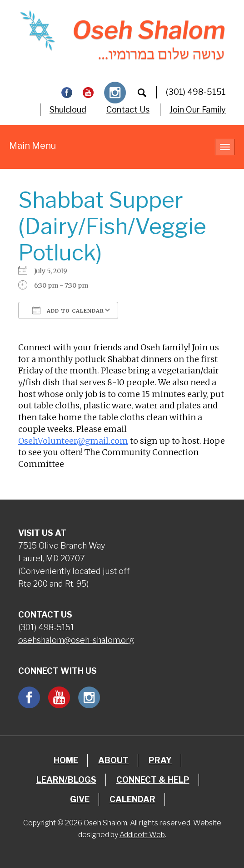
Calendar (132, 799)
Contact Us (128, 110)
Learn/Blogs (66, 780)
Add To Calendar (68, 310)
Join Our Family (198, 110)
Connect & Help (153, 780)
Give (80, 799)
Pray (160, 760)
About (113, 760)
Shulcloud (68, 110)
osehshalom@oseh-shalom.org (76, 640)
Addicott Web (142, 835)
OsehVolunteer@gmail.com (73, 441)
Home (66, 760)
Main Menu (32, 146)
